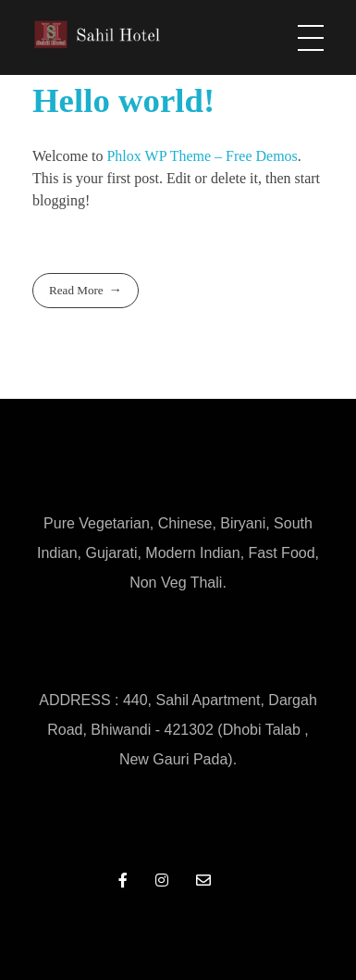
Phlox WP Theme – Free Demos (202, 156)
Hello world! (123, 100)
